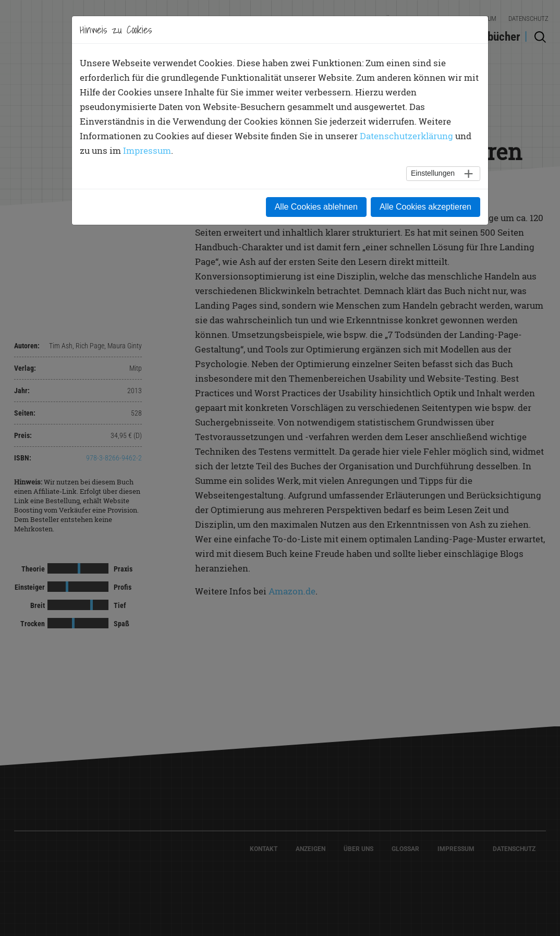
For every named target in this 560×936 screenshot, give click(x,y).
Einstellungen (433, 173)
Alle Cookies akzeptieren (425, 207)
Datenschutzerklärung (406, 136)
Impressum (147, 150)
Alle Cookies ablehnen (316, 207)
